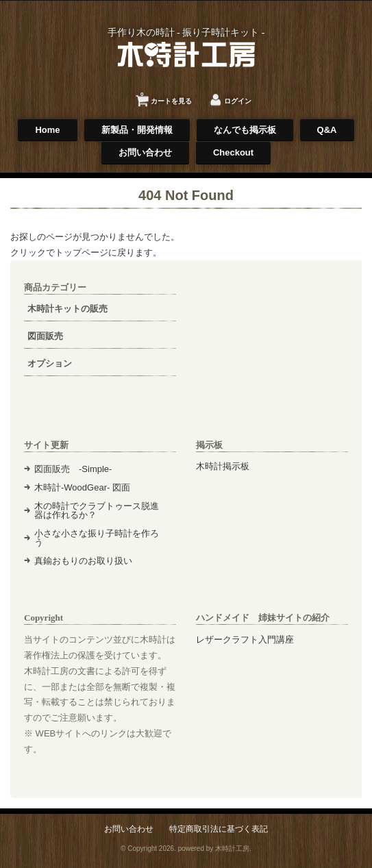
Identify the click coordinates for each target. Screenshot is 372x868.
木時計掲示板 (223, 466)
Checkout (233, 152)
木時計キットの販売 (67, 309)
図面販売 (45, 336)
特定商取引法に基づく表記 (219, 829)
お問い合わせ (145, 152)
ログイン (238, 101)
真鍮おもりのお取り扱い (83, 561)
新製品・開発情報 (137, 130)
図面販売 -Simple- (73, 469)
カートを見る (166, 96)
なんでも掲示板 (245, 130)
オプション (50, 363)
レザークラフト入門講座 (245, 640)
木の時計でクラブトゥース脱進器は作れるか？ (97, 510)
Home (47, 130)
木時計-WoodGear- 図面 (82, 487)
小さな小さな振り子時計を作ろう (97, 538)
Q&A (327, 130)
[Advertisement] (272, 349)
